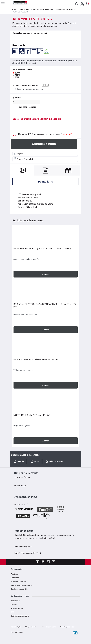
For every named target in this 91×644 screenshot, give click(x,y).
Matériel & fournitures (19, 582)
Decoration (15, 578)
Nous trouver (21, 486)
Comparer (18, 154)
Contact (14, 605)
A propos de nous (17, 608)
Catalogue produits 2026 (20, 589)
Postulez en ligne (23, 547)
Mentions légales (16, 627)
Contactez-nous (44, 144)
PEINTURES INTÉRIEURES (43, 10)
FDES (35, 461)
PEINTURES (25, 10)
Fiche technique (54, 461)
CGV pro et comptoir (31, 627)
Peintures (15, 574)
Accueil (14, 10)
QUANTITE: (17, 98)
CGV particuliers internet (49, 627)
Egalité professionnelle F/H (28, 553)
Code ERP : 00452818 (27, 107)
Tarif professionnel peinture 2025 (23, 585)
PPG (18, 632)
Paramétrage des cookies (68, 627)
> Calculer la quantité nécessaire (28, 89)
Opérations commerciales (20, 616)
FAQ (13, 612)
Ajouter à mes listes (24, 159)
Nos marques (21, 504)
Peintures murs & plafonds (66, 10)
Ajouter (46, 274)
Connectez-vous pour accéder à (52, 134)
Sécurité (19, 461)
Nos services (16, 601)
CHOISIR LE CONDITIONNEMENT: (25, 85)
